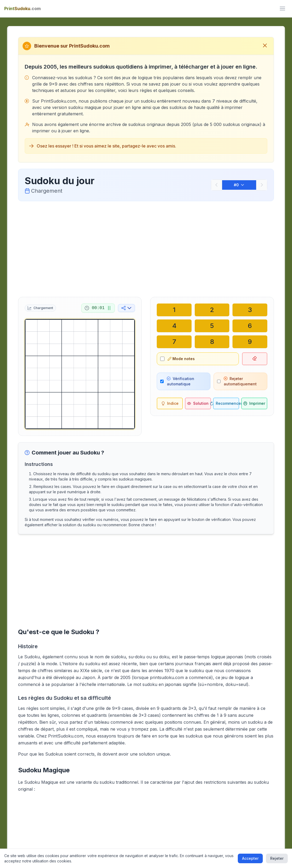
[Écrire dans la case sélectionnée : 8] (212, 342)
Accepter (250, 858)
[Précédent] (217, 185)
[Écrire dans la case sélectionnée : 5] (212, 326)
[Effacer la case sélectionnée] (255, 359)
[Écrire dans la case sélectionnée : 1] (174, 310)
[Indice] (170, 403)
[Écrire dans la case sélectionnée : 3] (250, 310)
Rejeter (277, 858)
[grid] (80, 374)
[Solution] (198, 403)
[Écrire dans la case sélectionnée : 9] (250, 342)
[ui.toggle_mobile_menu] (282, 9)
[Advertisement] (146, 248)
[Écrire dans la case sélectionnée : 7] (174, 342)
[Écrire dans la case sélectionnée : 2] (212, 310)
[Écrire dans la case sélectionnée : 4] (174, 326)
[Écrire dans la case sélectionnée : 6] (250, 326)
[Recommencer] (226, 403)
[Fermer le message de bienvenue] (265, 46)
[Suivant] (262, 185)
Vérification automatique (181, 381)
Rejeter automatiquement (240, 381)
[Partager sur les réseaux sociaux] (126, 308)
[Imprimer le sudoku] (254, 403)
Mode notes (181, 359)
